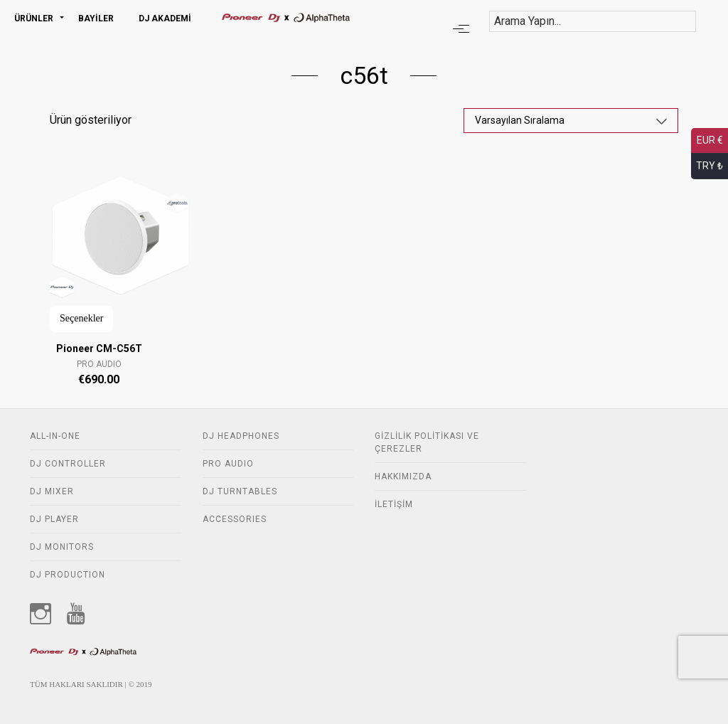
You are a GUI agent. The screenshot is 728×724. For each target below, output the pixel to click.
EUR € (710, 140)
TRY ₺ (710, 166)
